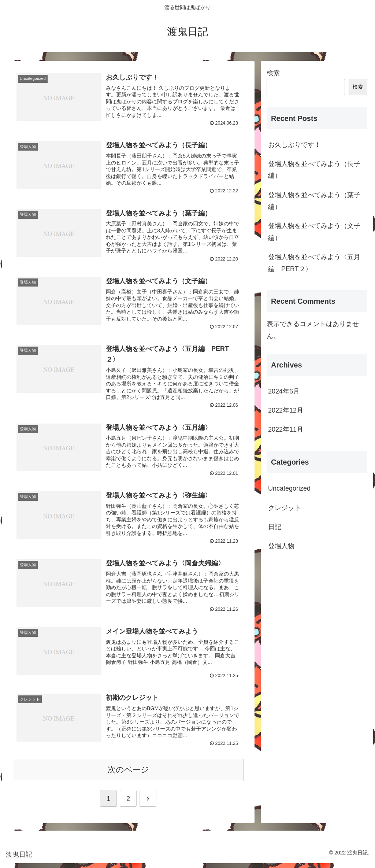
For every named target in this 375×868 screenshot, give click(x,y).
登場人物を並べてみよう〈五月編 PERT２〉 (314, 263)
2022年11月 (286, 429)
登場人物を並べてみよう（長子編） (314, 170)
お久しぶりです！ (294, 145)
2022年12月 (286, 410)
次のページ (128, 774)
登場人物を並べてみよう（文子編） (314, 232)
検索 (273, 73)
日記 (275, 527)
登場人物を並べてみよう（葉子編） (314, 201)
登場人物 (281, 546)
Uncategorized (289, 488)
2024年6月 (284, 391)
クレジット (285, 508)
